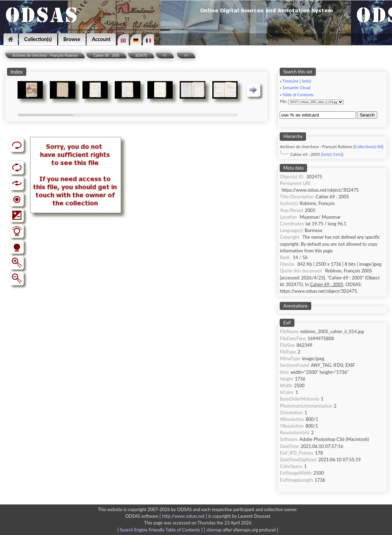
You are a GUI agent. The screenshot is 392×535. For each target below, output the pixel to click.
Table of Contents (298, 95)
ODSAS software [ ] (167, 516)
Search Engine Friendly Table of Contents (160, 530)
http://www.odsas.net (183, 516)
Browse (72, 39)
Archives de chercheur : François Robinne (45, 56)
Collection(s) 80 (368, 147)
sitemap (214, 530)
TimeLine (291, 81)
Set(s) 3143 (332, 154)
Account (101, 39)
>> (186, 56)
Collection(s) (38, 39)
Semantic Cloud (296, 88)
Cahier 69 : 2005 (106, 56)
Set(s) (307, 81)
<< (165, 56)
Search (367, 115)
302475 (141, 56)
